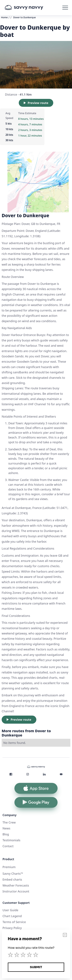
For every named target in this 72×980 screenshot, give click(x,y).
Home (4, 17)
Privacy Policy (12, 928)
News (6, 828)
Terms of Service (14, 922)
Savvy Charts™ (13, 874)
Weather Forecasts (16, 885)
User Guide (10, 910)
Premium (9, 867)
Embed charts (12, 879)
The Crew (9, 822)
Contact (8, 846)
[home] (29, 8)
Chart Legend (12, 916)
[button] (65, 8)
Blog (6, 834)
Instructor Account (16, 891)
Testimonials (11, 840)
